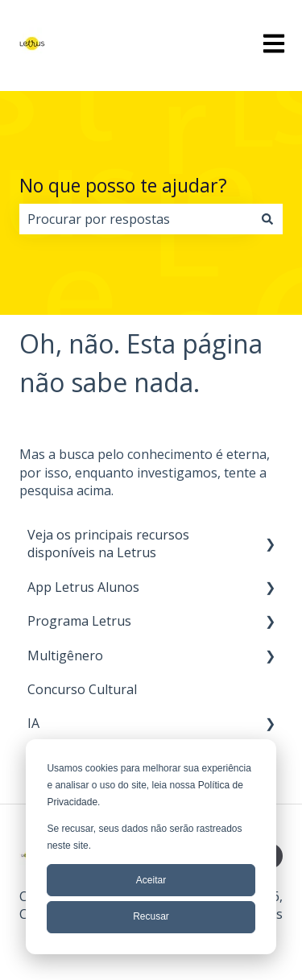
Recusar (151, 916)
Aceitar (151, 880)
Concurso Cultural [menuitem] (82, 689)
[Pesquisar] (267, 219)
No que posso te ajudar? (123, 185)
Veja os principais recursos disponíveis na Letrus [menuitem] (108, 544)
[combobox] (136, 219)
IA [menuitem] (33, 723)
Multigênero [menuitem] (65, 655)
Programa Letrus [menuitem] (79, 621)
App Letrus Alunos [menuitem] (83, 587)
